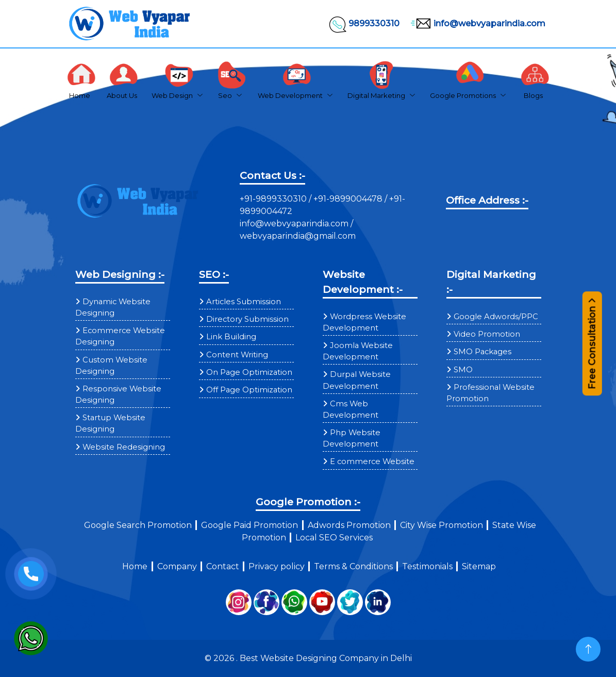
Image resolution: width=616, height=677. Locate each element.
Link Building (231, 337)
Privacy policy (277, 566)
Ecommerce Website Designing (120, 336)
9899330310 (364, 24)
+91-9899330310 (274, 199)
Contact (223, 566)
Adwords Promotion (349, 525)
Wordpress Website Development (364, 322)
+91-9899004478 (349, 199)
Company (177, 566)
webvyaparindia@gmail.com (298, 236)
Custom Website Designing (111, 366)
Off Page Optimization (249, 390)
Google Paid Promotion (249, 525)
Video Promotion (487, 334)
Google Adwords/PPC (496, 317)
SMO (463, 370)
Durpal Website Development (357, 380)
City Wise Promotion (442, 525)
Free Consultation (592, 349)
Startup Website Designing (110, 423)
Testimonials (427, 566)
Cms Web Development (351, 409)
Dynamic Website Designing (113, 307)
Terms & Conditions (353, 566)
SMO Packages (482, 352)
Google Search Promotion (138, 525)
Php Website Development (352, 438)
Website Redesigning (124, 447)
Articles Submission (244, 302)
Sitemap (479, 566)
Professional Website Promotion (490, 393)
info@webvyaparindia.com (477, 24)
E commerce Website (372, 461)
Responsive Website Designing (118, 394)
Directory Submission (247, 319)
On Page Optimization (249, 372)
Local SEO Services (334, 538)
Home (135, 566)
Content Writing (237, 355)
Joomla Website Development (358, 351)
